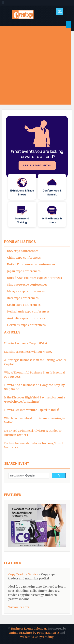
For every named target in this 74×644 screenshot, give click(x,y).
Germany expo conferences (26, 325)
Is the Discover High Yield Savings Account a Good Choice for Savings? (35, 400)
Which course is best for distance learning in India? (35, 420)
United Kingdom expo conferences (31, 264)
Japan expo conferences (24, 271)
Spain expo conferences (24, 305)
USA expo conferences (23, 251)
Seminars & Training (22, 220)
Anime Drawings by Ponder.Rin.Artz (34, 633)
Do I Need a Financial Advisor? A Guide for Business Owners (33, 433)
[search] (28, 476)
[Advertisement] (37, 65)
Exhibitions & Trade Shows (22, 192)
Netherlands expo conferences (28, 312)
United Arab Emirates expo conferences (34, 278)
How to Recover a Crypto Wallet (26, 343)
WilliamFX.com (19, 607)
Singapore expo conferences (27, 285)
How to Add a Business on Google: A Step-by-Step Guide (35, 387)
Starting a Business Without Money (28, 352)
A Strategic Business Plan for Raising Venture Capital (35, 362)
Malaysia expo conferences (26, 291)
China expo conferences (24, 258)
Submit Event (60, 11)
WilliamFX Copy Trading (37, 637)
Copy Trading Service (23, 574)
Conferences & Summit (52, 192)
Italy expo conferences (23, 298)
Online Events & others (52, 220)
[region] (37, 171)
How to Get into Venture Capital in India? (32, 410)
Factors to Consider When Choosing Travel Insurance (34, 445)
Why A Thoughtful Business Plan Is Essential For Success (34, 375)
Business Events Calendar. (29, 629)
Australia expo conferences (26, 318)
